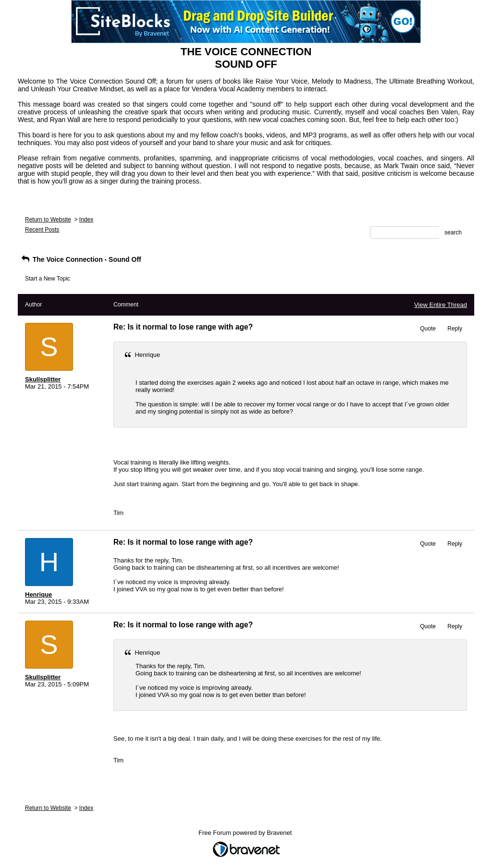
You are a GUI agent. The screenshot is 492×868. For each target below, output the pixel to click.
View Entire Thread (441, 305)
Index (86, 220)
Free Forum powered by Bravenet (246, 833)
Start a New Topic (48, 279)
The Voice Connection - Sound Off (81, 259)
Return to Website (48, 220)
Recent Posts (42, 230)
